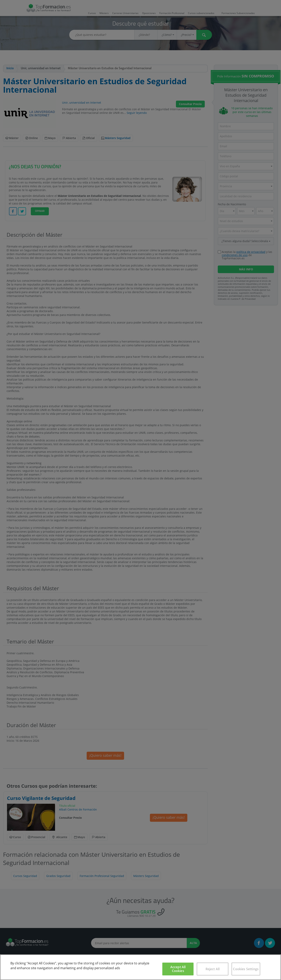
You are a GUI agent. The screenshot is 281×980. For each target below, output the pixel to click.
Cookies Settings (246, 969)
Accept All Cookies (178, 969)
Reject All (213, 969)
